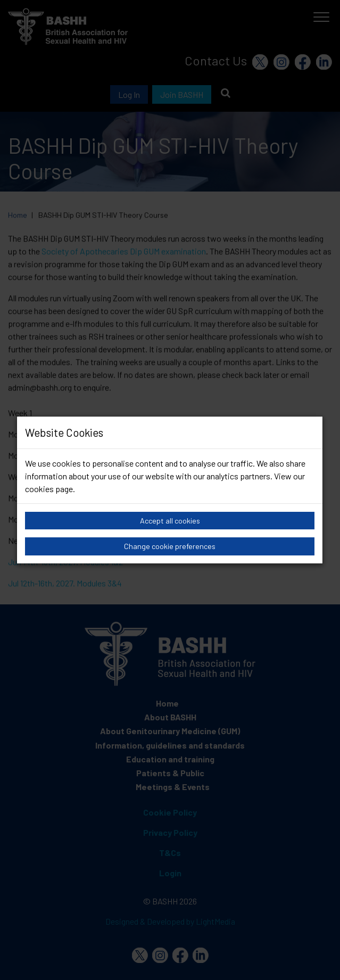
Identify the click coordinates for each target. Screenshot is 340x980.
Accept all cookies (170, 521)
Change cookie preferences (170, 546)
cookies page (49, 489)
